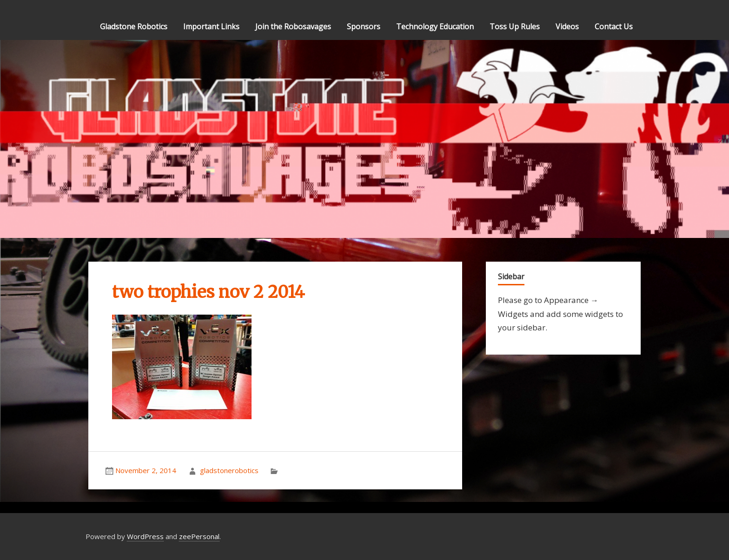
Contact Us (614, 26)
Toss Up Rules (515, 26)
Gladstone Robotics (134, 26)
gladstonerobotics (229, 470)
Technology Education (435, 26)
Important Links (211, 26)
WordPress (145, 536)
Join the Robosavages (293, 26)
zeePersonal (199, 536)
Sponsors (364, 26)
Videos (567, 26)
